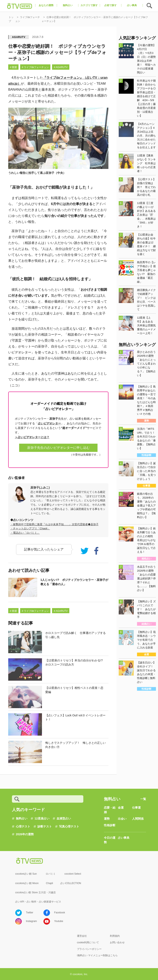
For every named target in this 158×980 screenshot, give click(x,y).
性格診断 (110, 825)
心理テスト (23, 826)
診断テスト (45, 826)
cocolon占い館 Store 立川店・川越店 (35, 892)
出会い (122, 819)
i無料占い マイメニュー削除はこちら (97, 955)
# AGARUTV (61, 67)
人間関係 (138, 819)
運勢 (107, 819)
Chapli (49, 883)
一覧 (143, 799)
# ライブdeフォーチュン (35, 67)
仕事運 (136, 808)
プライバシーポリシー (89, 949)
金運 (121, 808)
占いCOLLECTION (71, 883)
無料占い (22, 818)
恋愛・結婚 (110, 810)
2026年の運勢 (25, 834)
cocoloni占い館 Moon (27, 883)
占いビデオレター (49, 423)
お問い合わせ (117, 942)
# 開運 (13, 67)
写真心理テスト (69, 826)
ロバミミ (51, 874)
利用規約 (115, 936)
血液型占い (64, 818)
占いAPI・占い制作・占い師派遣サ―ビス (38, 902)
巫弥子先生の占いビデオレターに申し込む (58, 448)
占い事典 (124, 838)
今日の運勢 (110, 840)
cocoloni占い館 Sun (26, 874)
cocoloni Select (73, 874)
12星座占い (42, 818)
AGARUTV (19, 37)
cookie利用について (88, 942)
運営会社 (82, 936)
